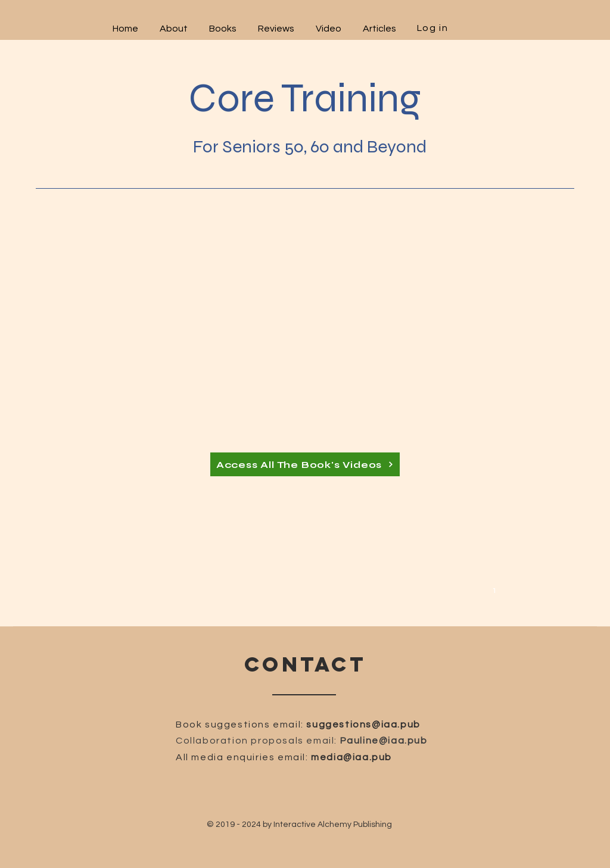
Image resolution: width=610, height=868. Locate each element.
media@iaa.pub (351, 757)
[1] (496, 589)
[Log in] (434, 28)
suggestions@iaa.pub (363, 725)
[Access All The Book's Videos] (305, 464)
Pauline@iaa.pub (384, 741)
